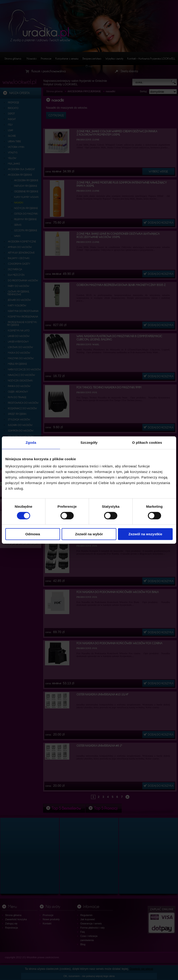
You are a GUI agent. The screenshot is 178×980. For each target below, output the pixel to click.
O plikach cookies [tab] (147, 442)
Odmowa (33, 534)
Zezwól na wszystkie (145, 534)
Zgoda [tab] (31, 442)
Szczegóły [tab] (89, 442)
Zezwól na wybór (89, 534)
